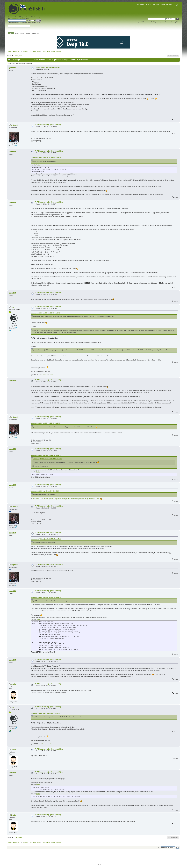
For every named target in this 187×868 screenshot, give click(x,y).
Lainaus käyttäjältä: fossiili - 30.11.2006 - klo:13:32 (46, 423)
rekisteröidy (36, 17)
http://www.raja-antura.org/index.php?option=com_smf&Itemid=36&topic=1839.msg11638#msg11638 (66, 499)
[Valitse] (38, 165)
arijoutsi (14, 125)
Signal (51, 375)
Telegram (45, 375)
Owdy (13, 684)
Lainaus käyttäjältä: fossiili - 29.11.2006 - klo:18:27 (46, 313)
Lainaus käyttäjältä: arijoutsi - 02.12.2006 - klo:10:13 (46, 597)
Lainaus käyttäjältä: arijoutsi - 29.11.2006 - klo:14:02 (46, 158)
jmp (13, 307)
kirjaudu (29, 17)
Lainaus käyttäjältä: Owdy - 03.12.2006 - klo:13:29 (45, 713)
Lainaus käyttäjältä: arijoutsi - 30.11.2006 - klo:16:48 (46, 455)
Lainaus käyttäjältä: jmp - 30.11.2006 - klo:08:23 (45, 491)
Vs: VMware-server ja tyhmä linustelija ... (49, 125)
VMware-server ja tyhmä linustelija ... (47, 67)
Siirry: (159, 847)
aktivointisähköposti (17, 18)
